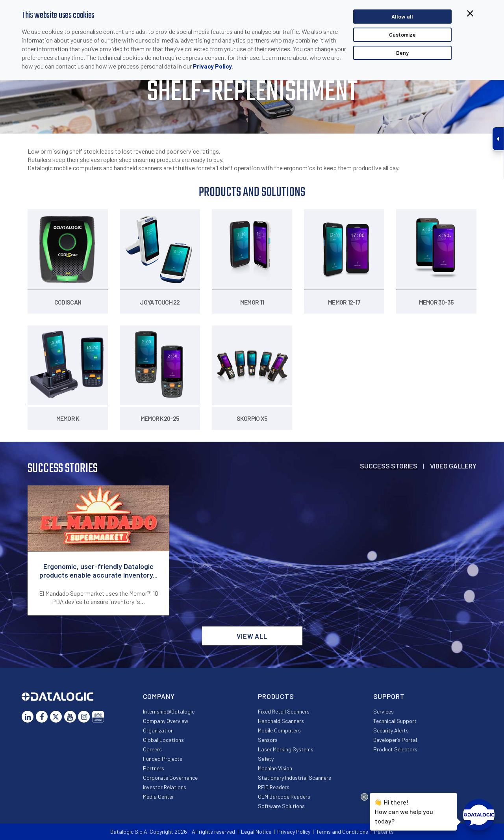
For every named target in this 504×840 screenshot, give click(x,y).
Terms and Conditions (342, 832)
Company (159, 696)
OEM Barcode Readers (284, 796)
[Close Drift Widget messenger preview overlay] (364, 797)
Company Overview (166, 721)
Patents (384, 832)
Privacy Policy (212, 66)
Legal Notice (256, 832)
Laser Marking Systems (286, 749)
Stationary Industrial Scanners (295, 778)
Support (389, 696)
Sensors (268, 740)
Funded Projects (163, 759)
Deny (402, 53)
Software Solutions (281, 806)
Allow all (402, 16)
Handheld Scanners (281, 721)
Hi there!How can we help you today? (404, 811)
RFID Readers (274, 787)
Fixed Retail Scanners (284, 711)
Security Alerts (391, 730)
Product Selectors (395, 749)
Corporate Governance (170, 778)
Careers (152, 749)
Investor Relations (165, 787)
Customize (402, 34)
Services (384, 711)
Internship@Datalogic (169, 711)
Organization (158, 730)
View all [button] (252, 636)
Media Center (158, 796)
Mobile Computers (279, 730)
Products (276, 696)
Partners (154, 768)
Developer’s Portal (395, 740)
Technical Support (395, 721)
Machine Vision (275, 768)
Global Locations (163, 740)
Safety (266, 759)
